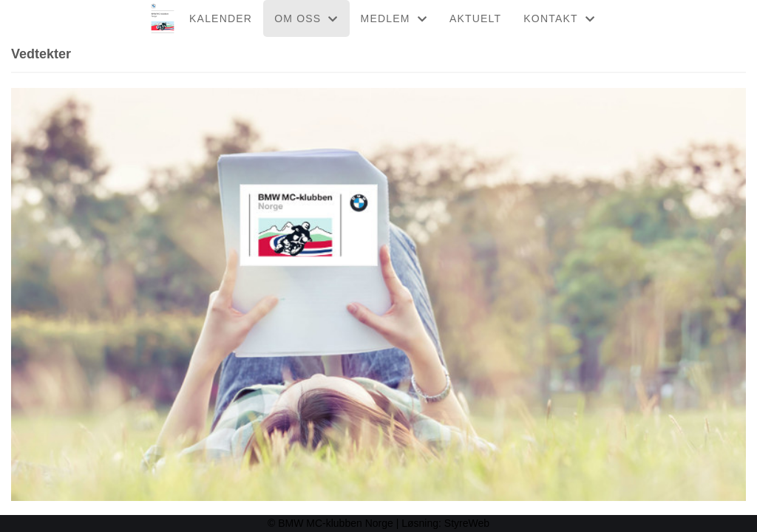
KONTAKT (559, 18)
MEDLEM (394, 18)
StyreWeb (467, 523)
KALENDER (221, 18)
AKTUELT (475, 18)
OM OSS (306, 18)
